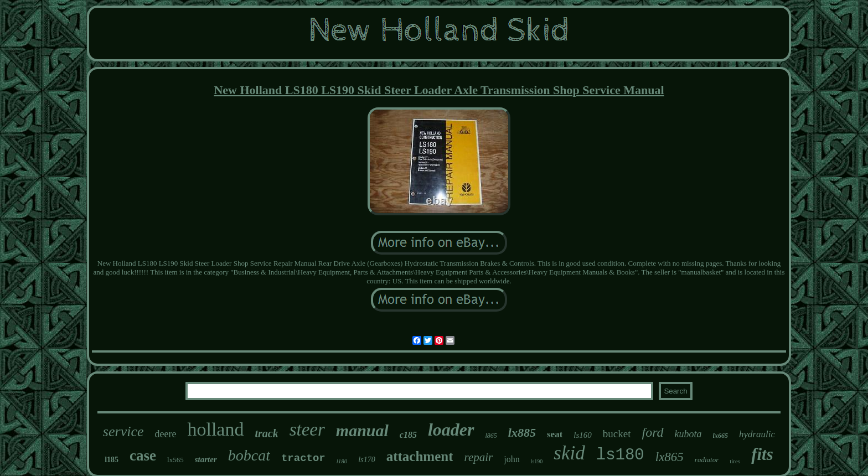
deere (165, 434)
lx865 (670, 457)
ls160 (583, 435)
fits (762, 454)
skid (569, 453)
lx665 (720, 436)
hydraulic (757, 434)
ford (652, 432)
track (266, 433)
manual (362, 430)
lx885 (522, 433)
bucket (617, 434)
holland (215, 429)
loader (451, 430)
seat (555, 434)
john (512, 459)
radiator (707, 460)
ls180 (620, 455)
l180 (342, 461)
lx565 (175, 460)
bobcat (249, 455)
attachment (420, 456)
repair (478, 457)
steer (307, 430)
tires (735, 461)
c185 (408, 435)
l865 (491, 436)
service (123, 431)
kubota (688, 434)
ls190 (537, 461)
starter (206, 459)
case (143, 456)
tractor (303, 458)
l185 (112, 460)
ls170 (366, 460)
